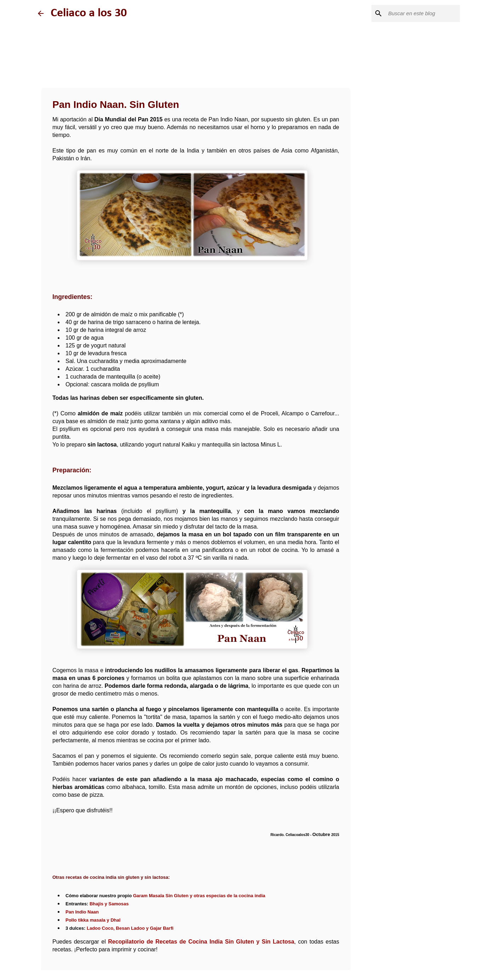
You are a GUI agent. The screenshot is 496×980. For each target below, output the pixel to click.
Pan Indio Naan (82, 912)
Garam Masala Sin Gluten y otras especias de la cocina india (199, 896)
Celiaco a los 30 (89, 13)
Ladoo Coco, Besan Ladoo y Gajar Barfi (130, 928)
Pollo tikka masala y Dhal (93, 920)
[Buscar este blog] (423, 13)
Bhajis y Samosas (109, 904)
